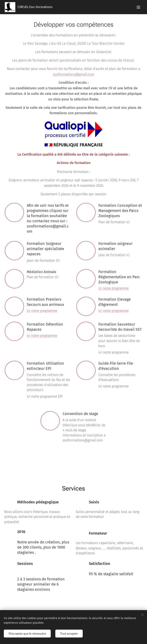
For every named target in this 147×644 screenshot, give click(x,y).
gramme (51, 311)
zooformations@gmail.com (74, 74)
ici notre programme (114, 288)
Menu (138, 7)
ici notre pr (35, 311)
